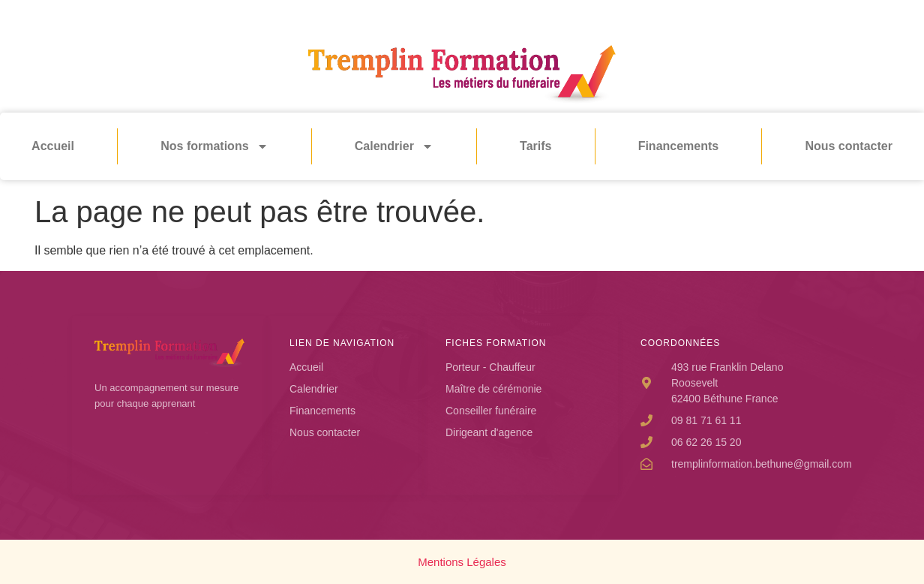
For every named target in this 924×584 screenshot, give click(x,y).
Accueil (53, 146)
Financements (679, 146)
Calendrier (394, 146)
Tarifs (535, 146)
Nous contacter (848, 146)
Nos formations (214, 146)
